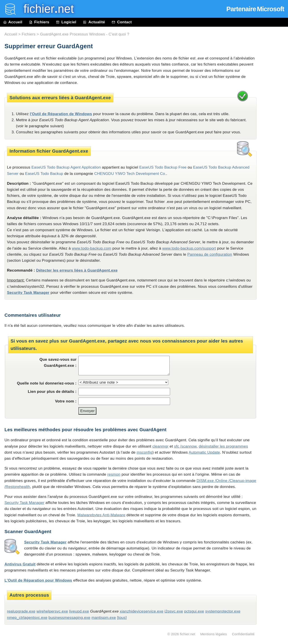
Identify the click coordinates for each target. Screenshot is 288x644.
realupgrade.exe (21, 611)
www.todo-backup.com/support (189, 248)
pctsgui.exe (194, 611)
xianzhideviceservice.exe (142, 611)
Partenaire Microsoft (255, 9)
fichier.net (188, 634)
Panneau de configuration (210, 254)
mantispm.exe (104, 618)
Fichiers (39, 22)
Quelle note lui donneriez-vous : (47, 383)
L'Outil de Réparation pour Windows (38, 580)
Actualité (94, 22)
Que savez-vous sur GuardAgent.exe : (58, 363)
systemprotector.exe (223, 611)
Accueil (13, 22)
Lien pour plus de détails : (52, 392)
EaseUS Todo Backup (44, 174)
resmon (114, 474)
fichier (45, 9)
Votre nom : (66, 401)
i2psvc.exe (174, 611)
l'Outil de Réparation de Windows (61, 114)
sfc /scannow (185, 446)
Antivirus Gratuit (20, 564)
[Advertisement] (275, 128)
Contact (122, 22)
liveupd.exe (79, 611)
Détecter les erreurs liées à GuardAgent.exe (77, 270)
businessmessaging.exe (69, 618)
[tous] (122, 618)
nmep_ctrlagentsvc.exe (27, 618)
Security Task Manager (28, 293)
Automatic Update (204, 452)
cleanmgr (160, 446)
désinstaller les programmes (223, 446)
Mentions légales (214, 634)
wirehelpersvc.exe (52, 611)
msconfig (144, 452)
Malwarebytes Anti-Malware (101, 515)
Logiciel (66, 22)
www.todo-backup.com (92, 248)
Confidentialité (243, 634)
